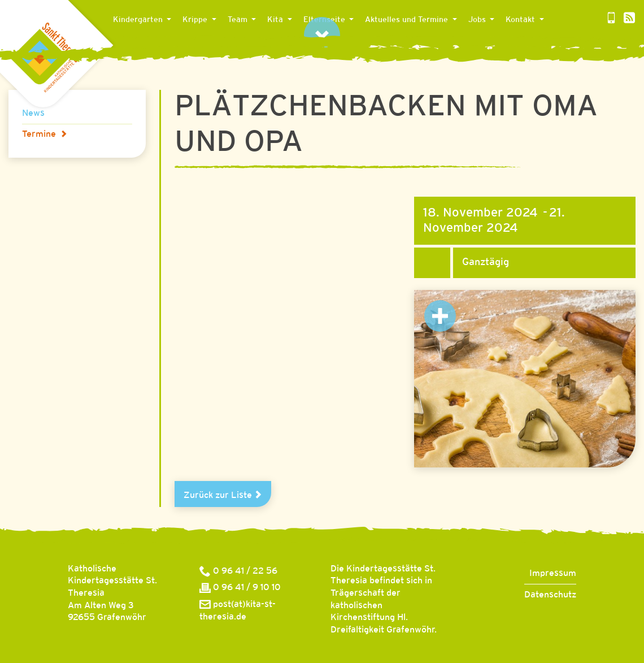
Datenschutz (550, 595)
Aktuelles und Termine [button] (408, 20)
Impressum (553, 573)
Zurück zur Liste (223, 495)
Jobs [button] (478, 20)
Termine (45, 134)
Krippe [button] (196, 20)
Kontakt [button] (521, 20)
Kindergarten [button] (139, 20)
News (33, 113)
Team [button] (239, 20)
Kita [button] (276, 20)
